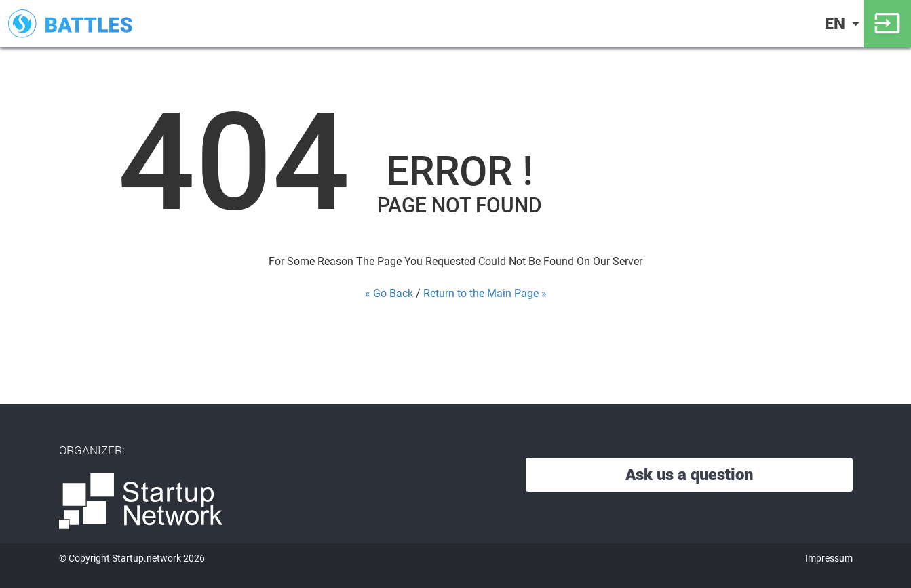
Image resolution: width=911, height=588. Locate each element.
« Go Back (389, 293)
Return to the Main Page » (485, 293)
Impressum (829, 558)
